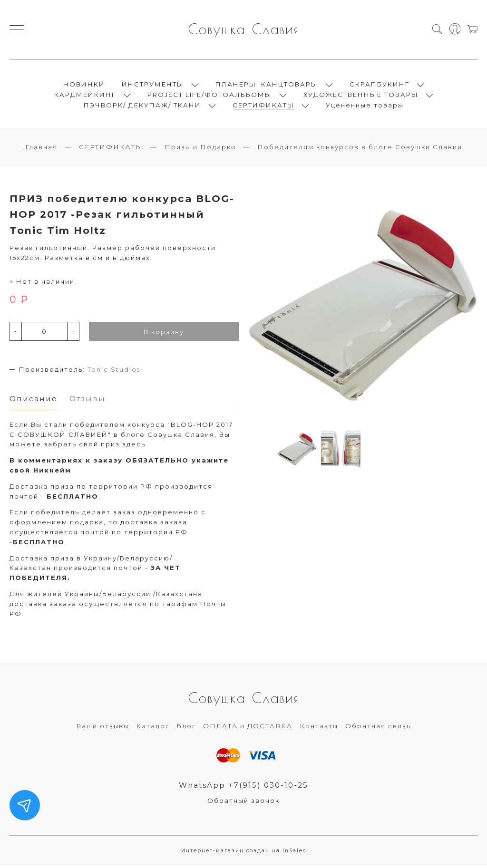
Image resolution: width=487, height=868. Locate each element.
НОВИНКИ (84, 86)
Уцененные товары (365, 106)
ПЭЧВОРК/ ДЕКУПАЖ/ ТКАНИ (142, 106)
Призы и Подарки (200, 150)
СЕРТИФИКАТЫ (263, 106)
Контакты (319, 729)
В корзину (164, 334)
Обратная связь (378, 729)
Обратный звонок (243, 804)
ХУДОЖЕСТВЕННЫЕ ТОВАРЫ (361, 96)
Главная (41, 150)
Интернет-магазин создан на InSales (244, 854)
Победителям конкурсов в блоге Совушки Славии (360, 150)
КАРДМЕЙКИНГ (85, 96)
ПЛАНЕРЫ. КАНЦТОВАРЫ (267, 86)
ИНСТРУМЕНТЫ (153, 86)
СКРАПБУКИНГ (380, 86)
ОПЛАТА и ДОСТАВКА (248, 729)
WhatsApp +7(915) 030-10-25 (244, 788)
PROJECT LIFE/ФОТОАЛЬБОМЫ (210, 96)
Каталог (153, 729)
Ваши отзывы (102, 729)
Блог (186, 729)
